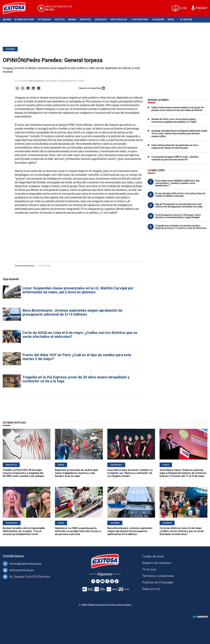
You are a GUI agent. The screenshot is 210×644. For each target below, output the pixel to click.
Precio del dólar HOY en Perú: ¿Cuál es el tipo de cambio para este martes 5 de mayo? (77, 357)
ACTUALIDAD (45, 266)
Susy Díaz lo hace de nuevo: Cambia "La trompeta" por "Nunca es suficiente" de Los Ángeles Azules (130, 473)
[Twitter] (98, 581)
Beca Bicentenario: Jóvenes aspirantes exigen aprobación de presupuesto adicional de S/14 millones (72, 312)
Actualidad (44, 20)
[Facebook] (93, 581)
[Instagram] (107, 581)
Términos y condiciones (158, 576)
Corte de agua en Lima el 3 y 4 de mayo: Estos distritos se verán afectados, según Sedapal (178, 216)
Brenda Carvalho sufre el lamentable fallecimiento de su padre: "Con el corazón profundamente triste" (24, 531)
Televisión (158, 20)
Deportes (85, 20)
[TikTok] (117, 581)
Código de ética (153, 556)
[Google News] (112, 581)
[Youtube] (103, 581)
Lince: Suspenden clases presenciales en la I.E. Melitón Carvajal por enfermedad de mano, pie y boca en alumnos (78, 290)
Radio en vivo (151, 589)
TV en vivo (149, 569)
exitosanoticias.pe (21, 570)
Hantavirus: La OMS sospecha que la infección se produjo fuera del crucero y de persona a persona (78, 531)
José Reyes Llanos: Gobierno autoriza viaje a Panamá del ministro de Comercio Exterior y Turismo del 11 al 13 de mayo (183, 473)
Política (60, 20)
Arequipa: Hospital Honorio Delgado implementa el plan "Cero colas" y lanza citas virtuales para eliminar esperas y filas (179, 133)
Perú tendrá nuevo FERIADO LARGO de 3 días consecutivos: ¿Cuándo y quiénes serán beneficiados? (178, 183)
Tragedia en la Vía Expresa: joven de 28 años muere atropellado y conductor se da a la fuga (76, 379)
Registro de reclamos (157, 563)
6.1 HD (183, 8)
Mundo (72, 20)
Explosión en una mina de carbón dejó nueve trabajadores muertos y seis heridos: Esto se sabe (76, 473)
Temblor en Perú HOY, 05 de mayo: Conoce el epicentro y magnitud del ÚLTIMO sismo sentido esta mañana (23, 473)
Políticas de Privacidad (158, 582)
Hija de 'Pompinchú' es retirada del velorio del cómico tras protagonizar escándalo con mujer (179, 205)
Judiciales (101, 20)
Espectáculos (119, 20)
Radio (171, 20)
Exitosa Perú (141, 20)
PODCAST (202, 8)
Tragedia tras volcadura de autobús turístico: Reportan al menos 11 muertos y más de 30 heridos (181, 227)
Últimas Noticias (24, 20)
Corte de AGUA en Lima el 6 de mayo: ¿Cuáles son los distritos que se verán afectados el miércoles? (80, 335)
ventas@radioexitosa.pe (25, 564)
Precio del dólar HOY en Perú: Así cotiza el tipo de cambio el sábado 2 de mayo (180, 195)
